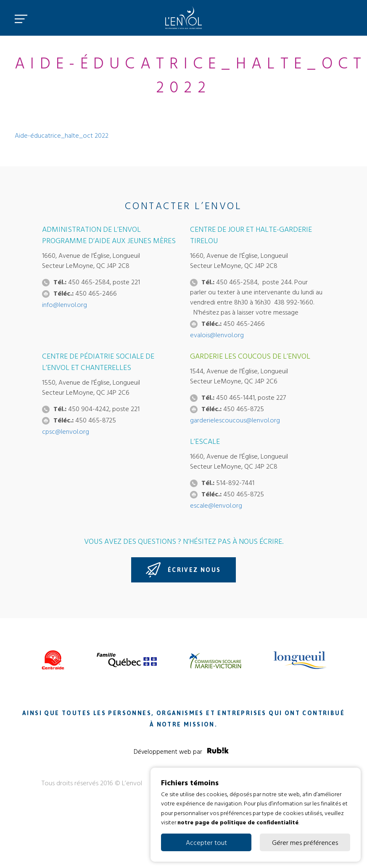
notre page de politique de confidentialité (238, 822)
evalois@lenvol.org (217, 335)
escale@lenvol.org (216, 505)
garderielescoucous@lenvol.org (235, 420)
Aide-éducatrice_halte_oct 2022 (62, 135)
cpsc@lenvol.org (66, 431)
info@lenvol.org (65, 304)
